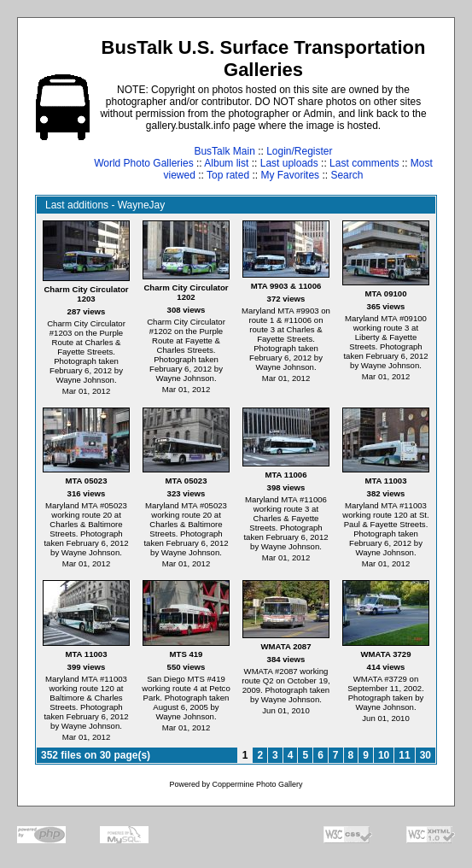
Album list (226, 163)
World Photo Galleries (144, 163)
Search (347, 175)
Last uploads (289, 163)
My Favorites (290, 175)
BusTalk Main (224, 151)
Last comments (364, 163)
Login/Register (299, 151)
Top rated (228, 175)
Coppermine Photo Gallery (257, 784)
